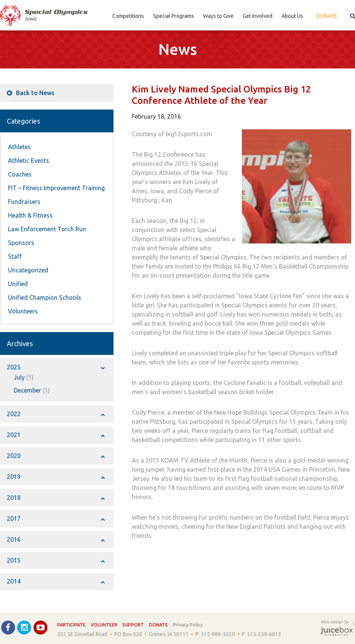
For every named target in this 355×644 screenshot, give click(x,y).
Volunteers (23, 311)
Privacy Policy (188, 625)
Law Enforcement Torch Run (47, 229)
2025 (56, 367)
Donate (327, 16)
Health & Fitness (30, 215)
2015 (56, 560)
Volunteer (104, 625)
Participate (71, 625)
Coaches (20, 174)
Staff (15, 256)
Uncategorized (28, 270)
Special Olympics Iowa (44, 16)
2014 (56, 581)
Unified (18, 284)
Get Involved (257, 16)
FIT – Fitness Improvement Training (56, 188)
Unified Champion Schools (45, 297)
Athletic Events (29, 161)
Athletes (19, 147)
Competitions (128, 16)
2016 (56, 539)
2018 (56, 498)
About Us (292, 16)
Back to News (31, 93)
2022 (56, 414)
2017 (56, 518)
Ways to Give (218, 16)
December (27, 390)
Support (133, 625)
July (19, 377)
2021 (56, 435)
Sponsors (21, 243)
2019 (56, 477)
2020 (56, 456)
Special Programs (174, 16)
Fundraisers (24, 202)
